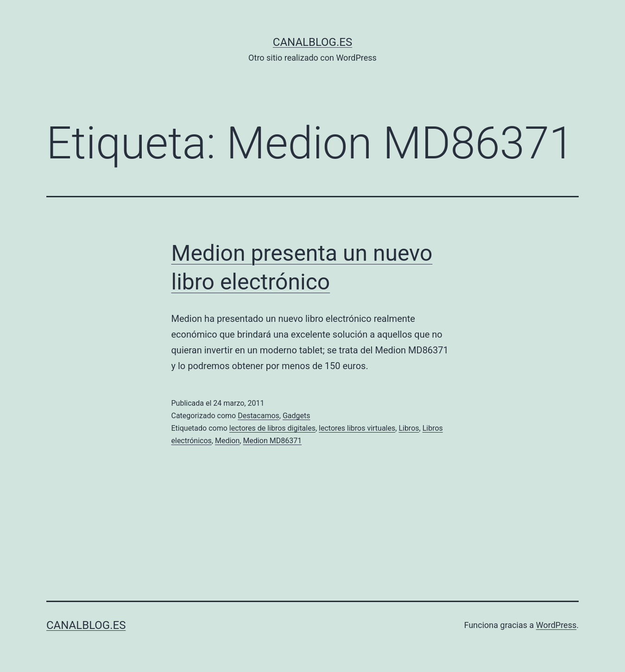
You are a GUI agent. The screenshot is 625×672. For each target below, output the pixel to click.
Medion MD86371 (272, 441)
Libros (409, 428)
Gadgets (297, 416)
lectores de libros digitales (272, 428)
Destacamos (259, 416)
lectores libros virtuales (357, 428)
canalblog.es (312, 42)
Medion (227, 441)
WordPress (556, 625)
